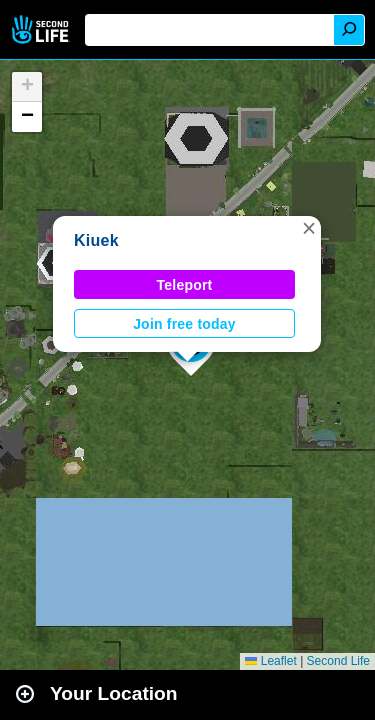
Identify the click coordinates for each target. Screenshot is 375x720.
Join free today (184, 324)
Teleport (185, 285)
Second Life (42, 29)
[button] (309, 228)
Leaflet (270, 661)
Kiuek (96, 240)
